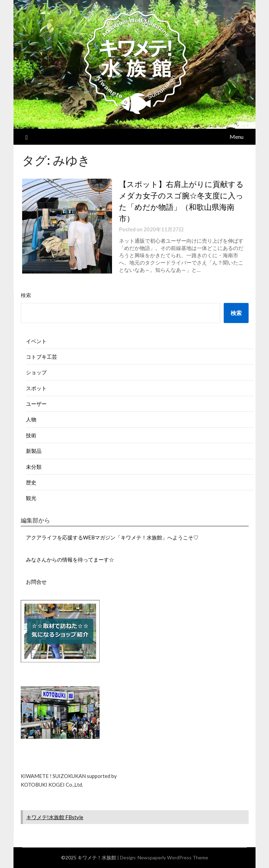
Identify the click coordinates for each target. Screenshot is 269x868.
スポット (36, 388)
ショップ (36, 372)
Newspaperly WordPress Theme (173, 857)
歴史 (31, 482)
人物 (31, 419)
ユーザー (36, 404)
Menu (236, 137)
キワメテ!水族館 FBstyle (55, 817)
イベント (36, 341)
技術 (31, 435)
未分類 (34, 467)
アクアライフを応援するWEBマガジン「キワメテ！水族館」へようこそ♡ (112, 537)
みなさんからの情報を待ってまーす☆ (70, 560)
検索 (26, 295)
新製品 (34, 451)
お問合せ (36, 582)
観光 (31, 498)
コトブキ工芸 (41, 357)
